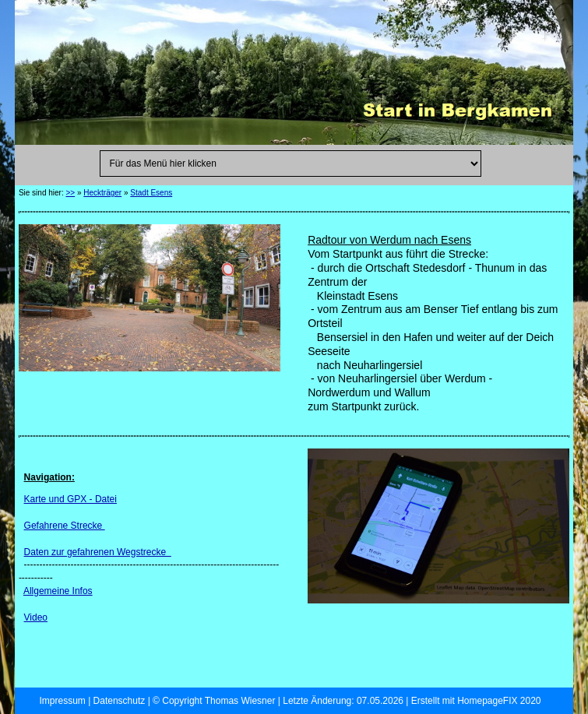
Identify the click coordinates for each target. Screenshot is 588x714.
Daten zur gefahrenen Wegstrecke (98, 552)
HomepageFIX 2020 (499, 701)
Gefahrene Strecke (65, 526)
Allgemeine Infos (58, 591)
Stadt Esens (151, 193)
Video (36, 617)
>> (70, 193)
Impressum (62, 701)
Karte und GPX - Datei (70, 499)
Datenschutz (120, 701)
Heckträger (102, 193)
